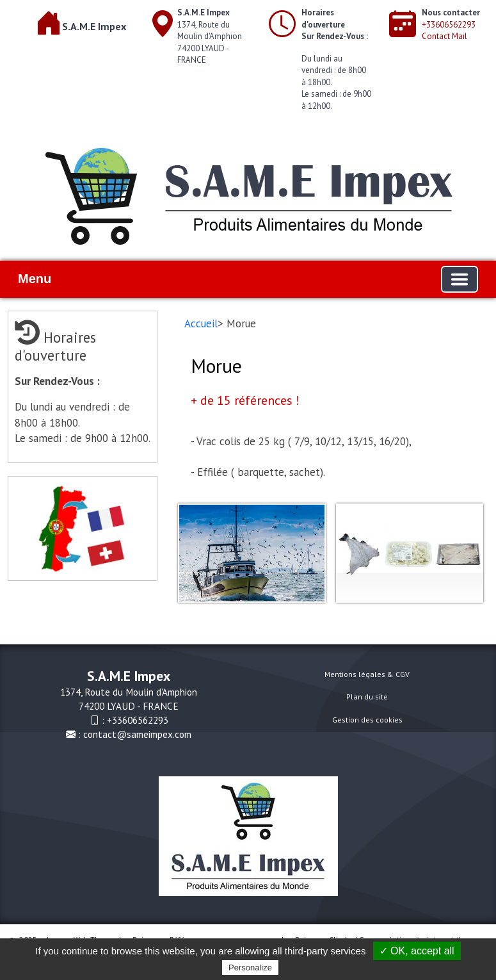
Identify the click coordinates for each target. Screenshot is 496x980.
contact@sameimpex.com (137, 734)
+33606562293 (449, 25)
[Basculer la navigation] (460, 279)
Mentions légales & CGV (367, 674)
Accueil (201, 323)
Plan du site (367, 697)
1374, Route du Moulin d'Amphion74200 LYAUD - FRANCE (210, 36)
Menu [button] (35, 279)
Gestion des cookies (367, 720)
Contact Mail (444, 36)
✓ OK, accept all (417, 951)
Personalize (250, 968)
